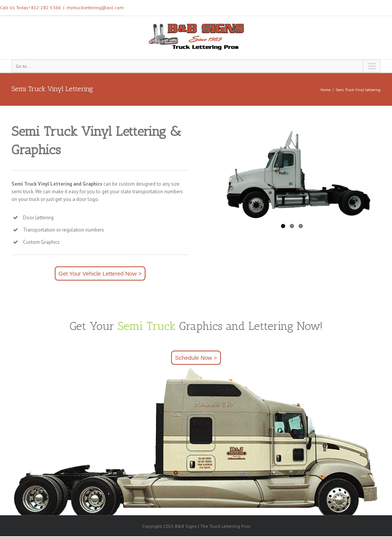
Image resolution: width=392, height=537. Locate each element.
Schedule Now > (196, 358)
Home (325, 90)
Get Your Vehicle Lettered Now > (100, 273)
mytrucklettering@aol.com (95, 7)
